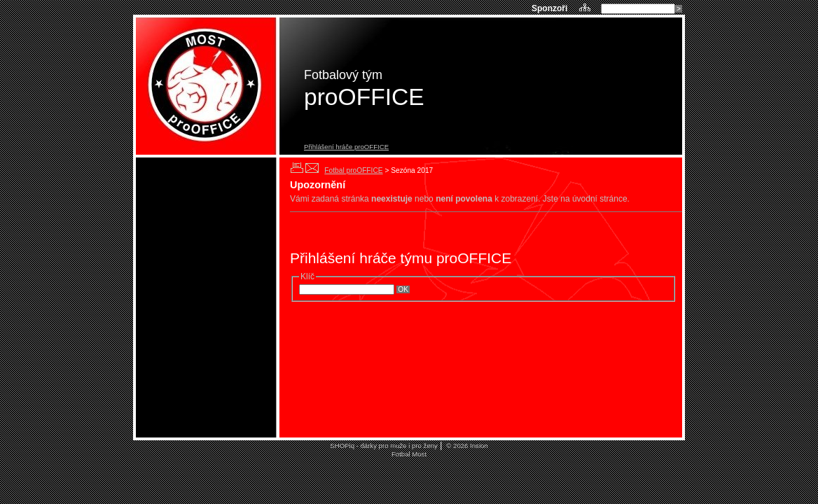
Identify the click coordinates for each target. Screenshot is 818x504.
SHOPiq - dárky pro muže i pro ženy (384, 446)
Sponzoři (551, 8)
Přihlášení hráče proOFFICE (346, 147)
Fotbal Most (409, 454)
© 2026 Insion (466, 446)
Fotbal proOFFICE (353, 170)
